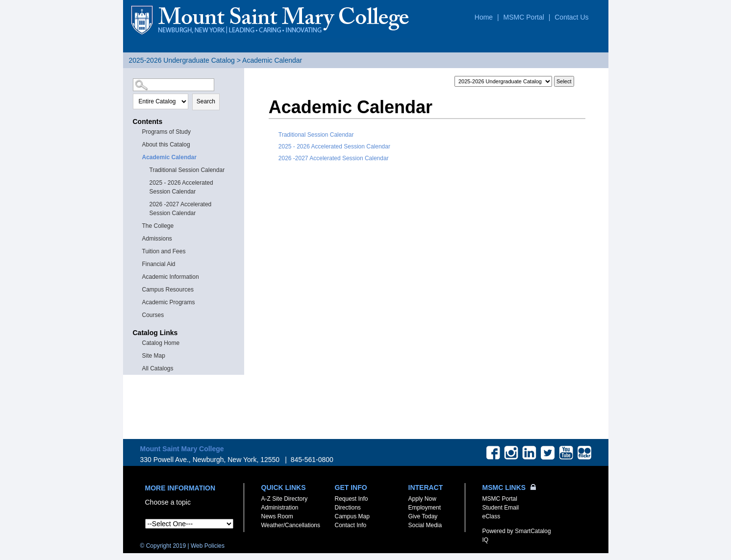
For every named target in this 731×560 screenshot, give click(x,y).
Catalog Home (161, 343)
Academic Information (171, 277)
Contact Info (351, 525)
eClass (492, 516)
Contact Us (571, 17)
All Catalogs (158, 368)
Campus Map (352, 516)
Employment (425, 508)
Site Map (154, 356)
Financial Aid (159, 264)
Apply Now (422, 499)
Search (206, 101)
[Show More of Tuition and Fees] (138, 251)
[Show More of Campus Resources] (138, 289)
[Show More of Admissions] (138, 238)
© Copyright (163, 546)
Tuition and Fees (164, 251)
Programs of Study (166, 132)
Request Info (352, 499)
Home (484, 17)
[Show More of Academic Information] (138, 276)
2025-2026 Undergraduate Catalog (182, 60)
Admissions (157, 239)
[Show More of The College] (138, 225)
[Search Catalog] (174, 85)
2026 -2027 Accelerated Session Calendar (181, 209)
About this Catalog (166, 145)
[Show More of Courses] (138, 314)
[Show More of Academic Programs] (138, 302)
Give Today (423, 516)
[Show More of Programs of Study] (138, 131)
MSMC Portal (524, 17)
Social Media (425, 525)
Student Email (501, 508)
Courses (153, 315)
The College (158, 226)
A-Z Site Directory (285, 499)
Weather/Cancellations (291, 525)
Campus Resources (168, 290)
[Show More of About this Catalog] (138, 144)
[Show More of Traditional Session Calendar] (145, 169)
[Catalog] (503, 81)
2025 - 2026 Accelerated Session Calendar (181, 187)
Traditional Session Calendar (187, 170)
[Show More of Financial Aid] (138, 263)
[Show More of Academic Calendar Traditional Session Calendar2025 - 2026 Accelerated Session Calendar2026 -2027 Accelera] (138, 157)
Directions (348, 508)
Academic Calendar (169, 157)
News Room (277, 516)
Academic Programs (169, 302)
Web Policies (208, 546)
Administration (280, 508)
